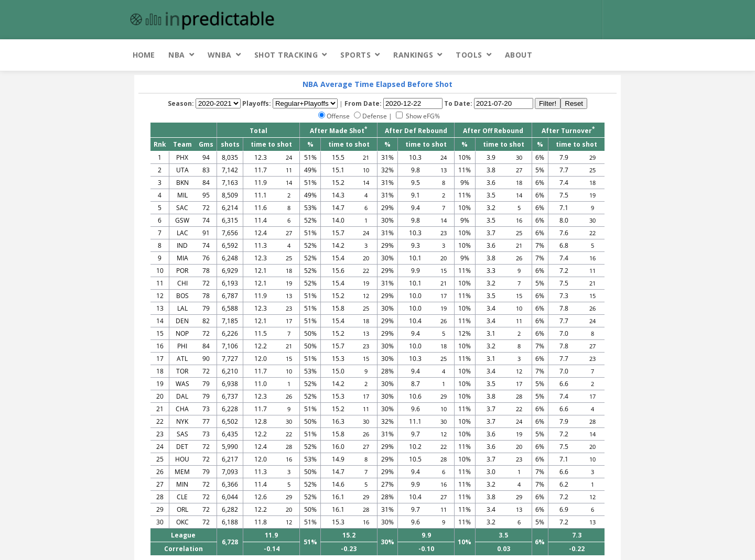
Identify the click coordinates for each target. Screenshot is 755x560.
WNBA (220, 55)
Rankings (413, 55)
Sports (355, 55)
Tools (469, 55)
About (519, 55)
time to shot (271, 144)
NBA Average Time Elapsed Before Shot (377, 84)
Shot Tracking (286, 55)
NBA (177, 55)
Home (144, 55)
